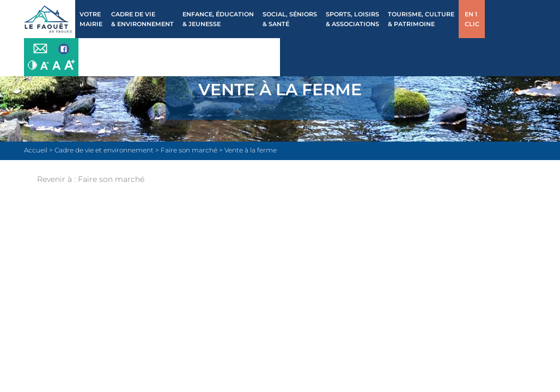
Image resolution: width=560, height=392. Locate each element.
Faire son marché (111, 179)
